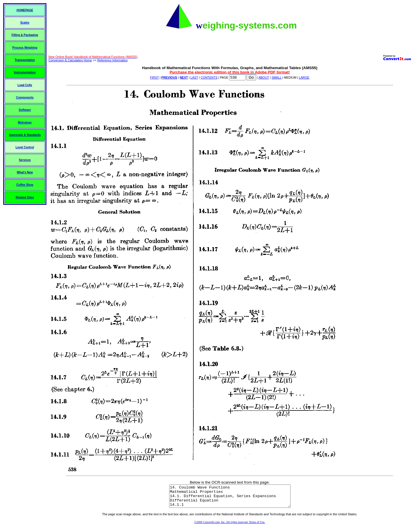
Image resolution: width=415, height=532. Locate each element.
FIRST (155, 77)
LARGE (304, 77)
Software (25, 110)
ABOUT (264, 77)
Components (25, 97)
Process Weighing (25, 48)
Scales (25, 23)
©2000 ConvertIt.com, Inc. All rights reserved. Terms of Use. (230, 526)
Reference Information (112, 60)
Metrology (25, 123)
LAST (194, 77)
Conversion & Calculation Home (70, 60)
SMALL (277, 77)
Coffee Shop (25, 185)
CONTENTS (209, 77)
